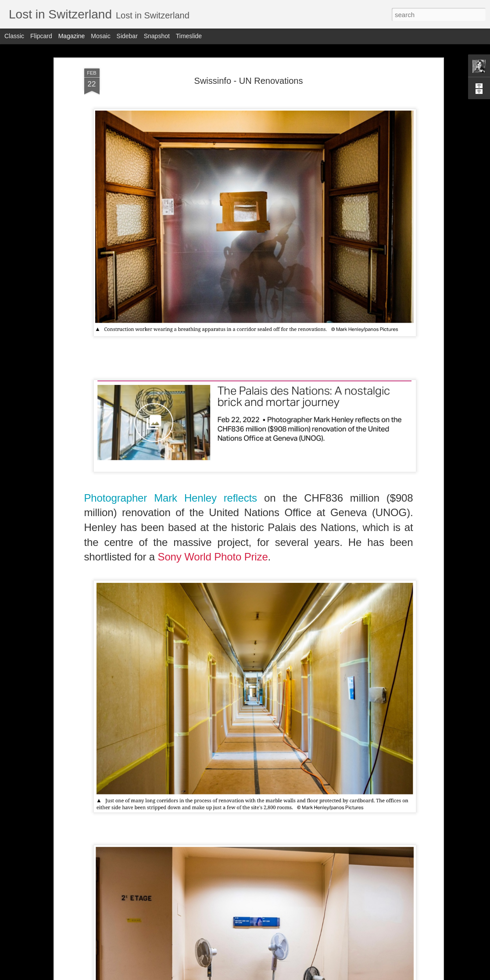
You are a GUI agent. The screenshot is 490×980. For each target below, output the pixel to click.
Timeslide (189, 36)
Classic (14, 36)
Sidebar (127, 36)
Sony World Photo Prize (213, 557)
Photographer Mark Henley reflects (174, 498)
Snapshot (157, 36)
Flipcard (41, 36)
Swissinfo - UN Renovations (249, 81)
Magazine (72, 36)
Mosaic (100, 36)
